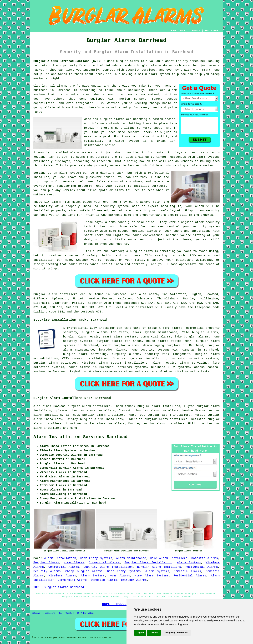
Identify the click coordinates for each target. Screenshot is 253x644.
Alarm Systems (189, 563)
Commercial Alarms (104, 563)
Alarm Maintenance (131, 558)
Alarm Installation (60, 558)
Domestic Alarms (205, 558)
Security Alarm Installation (108, 567)
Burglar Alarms (46, 563)
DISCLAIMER (211, 31)
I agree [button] (140, 633)
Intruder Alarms (134, 580)
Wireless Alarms (62, 576)
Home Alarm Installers (169, 558)
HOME (173, 31)
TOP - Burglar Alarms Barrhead (59, 587)
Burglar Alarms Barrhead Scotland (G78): (68, 61)
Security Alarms (47, 571)
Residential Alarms (202, 567)
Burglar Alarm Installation (148, 563)
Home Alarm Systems (152, 576)
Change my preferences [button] (176, 633)
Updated (70, 613)
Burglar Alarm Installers (159, 567)
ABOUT (183, 31)
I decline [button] (154, 633)
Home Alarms (74, 563)
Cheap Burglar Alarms (84, 571)
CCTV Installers (86, 613)
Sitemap (36, 613)
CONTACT (196, 31)
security (192, 372)
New (60, 613)
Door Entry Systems (96, 558)
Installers (49, 613)
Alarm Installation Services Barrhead (80, 437)
